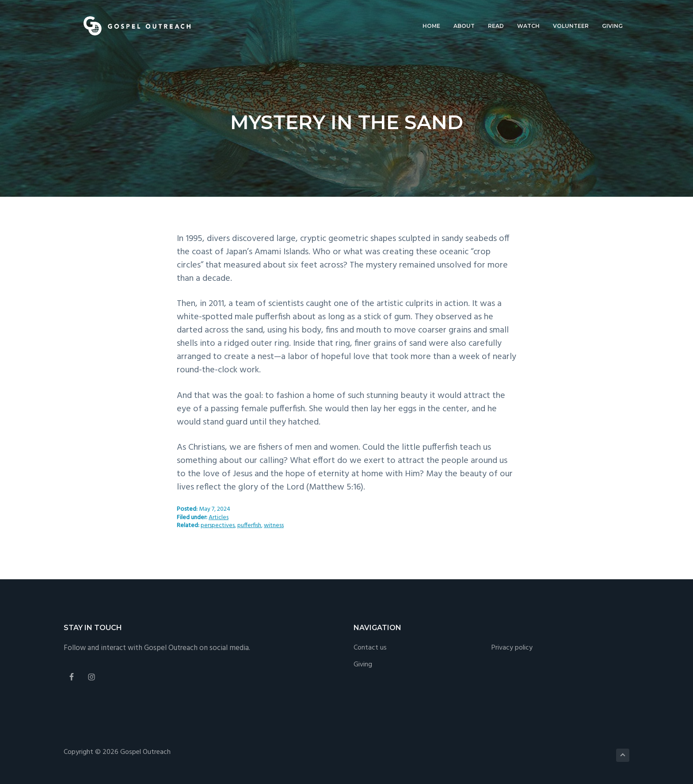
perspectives (218, 526)
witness (274, 526)
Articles (219, 518)
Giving (363, 665)
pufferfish (249, 526)
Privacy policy (512, 648)
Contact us (370, 648)
